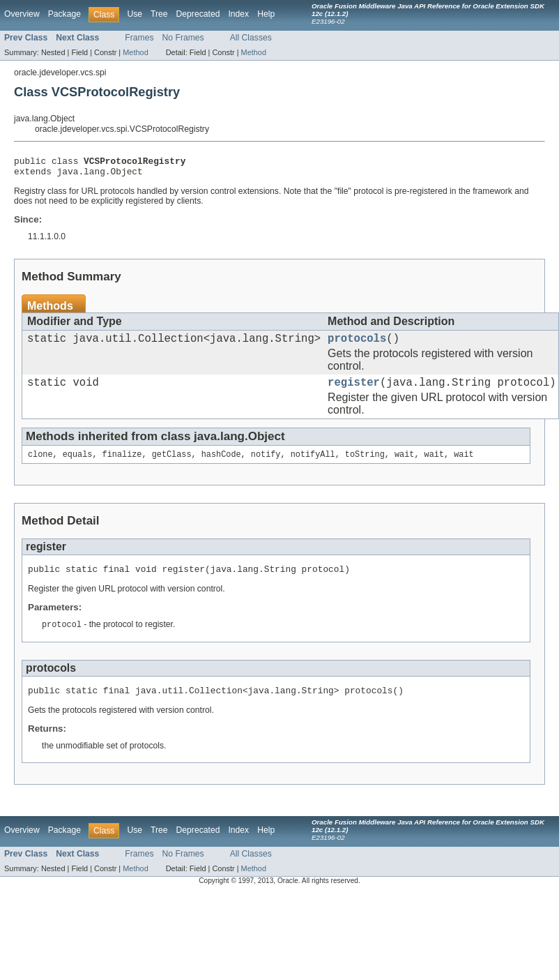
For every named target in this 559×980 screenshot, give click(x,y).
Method (135, 52)
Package (64, 14)
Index (238, 14)
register (354, 391)
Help (266, 14)
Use (135, 14)
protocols (357, 345)
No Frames (183, 38)
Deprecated (198, 14)
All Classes (251, 38)
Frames (139, 38)
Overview (22, 14)
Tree (159, 14)
